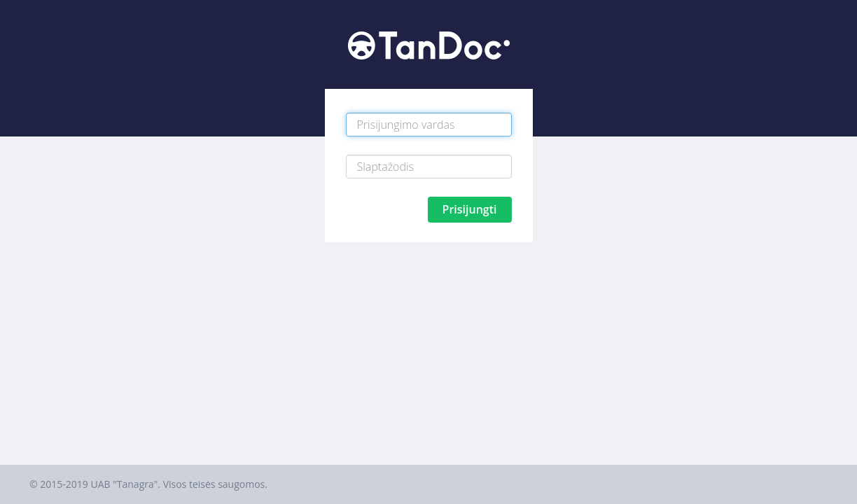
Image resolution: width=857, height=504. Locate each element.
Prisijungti (470, 209)
